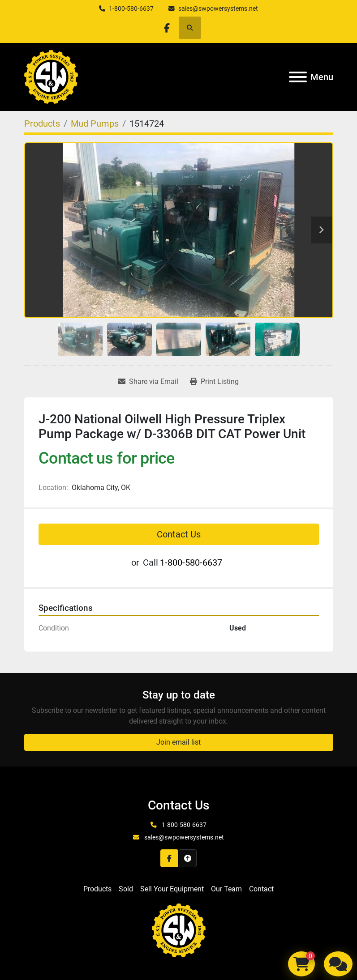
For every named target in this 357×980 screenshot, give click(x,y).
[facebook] (167, 28)
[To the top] (188, 858)
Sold (126, 889)
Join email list (178, 742)
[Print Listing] (214, 382)
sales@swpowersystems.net (218, 9)
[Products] (42, 124)
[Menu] (298, 77)
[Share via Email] (148, 382)
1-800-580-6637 (131, 9)
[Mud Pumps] (95, 124)
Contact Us (179, 534)
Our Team (226, 889)
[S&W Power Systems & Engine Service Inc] (179, 930)
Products (97, 889)
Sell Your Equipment (172, 889)
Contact (261, 889)
